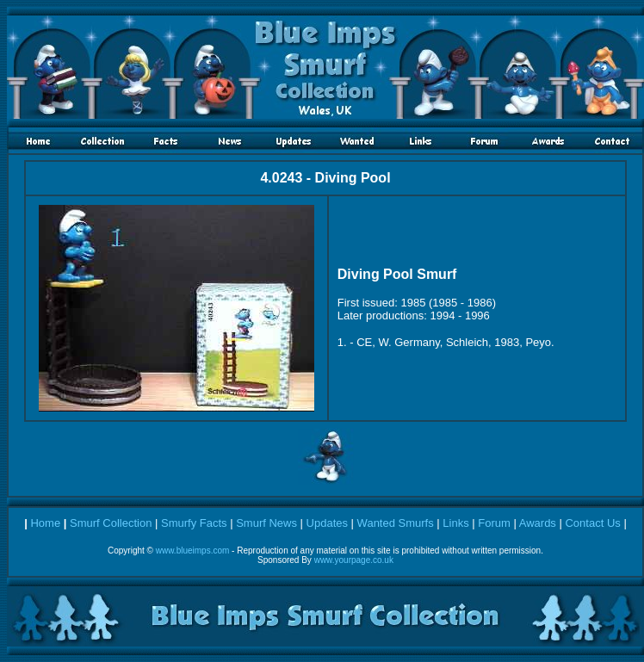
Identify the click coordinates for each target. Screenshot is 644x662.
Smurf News (266, 523)
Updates (327, 523)
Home (45, 523)
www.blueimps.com (193, 551)
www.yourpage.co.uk (354, 560)
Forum (494, 523)
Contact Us (592, 523)
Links (455, 523)
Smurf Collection (111, 523)
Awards (538, 523)
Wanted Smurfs (396, 523)
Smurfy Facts (194, 523)
